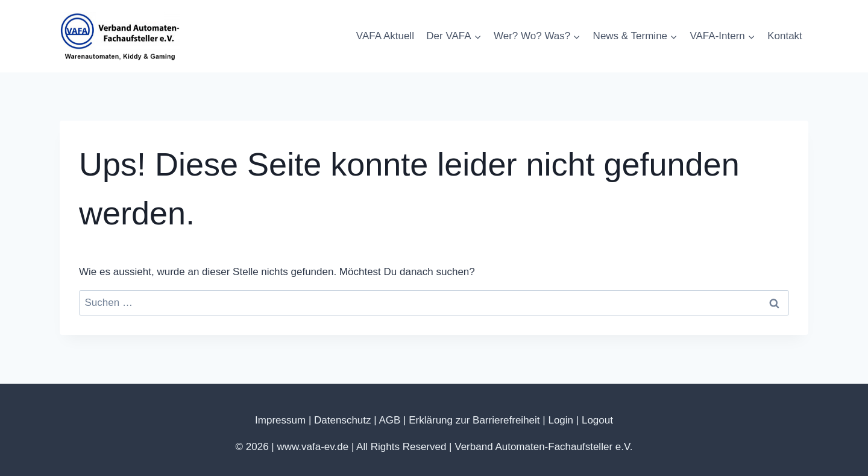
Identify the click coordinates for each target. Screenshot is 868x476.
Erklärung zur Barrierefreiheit (474, 420)
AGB (389, 420)
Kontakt (785, 36)
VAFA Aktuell (385, 36)
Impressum (280, 420)
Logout (597, 420)
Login (561, 420)
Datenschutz (343, 420)
